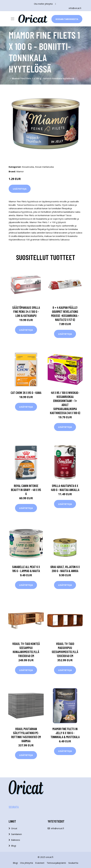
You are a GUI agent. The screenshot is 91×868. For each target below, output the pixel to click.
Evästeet (40, 863)
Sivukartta (73, 863)
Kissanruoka (28, 167)
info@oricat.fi (75, 8)
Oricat (14, 828)
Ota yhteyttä (27, 863)
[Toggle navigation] (13, 19)
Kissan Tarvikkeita (67, 19)
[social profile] (56, 4)
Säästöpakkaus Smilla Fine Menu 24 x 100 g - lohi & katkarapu (26, 312)
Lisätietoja (20, 189)
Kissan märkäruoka (44, 167)
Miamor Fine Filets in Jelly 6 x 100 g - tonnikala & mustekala (65, 733)
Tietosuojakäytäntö (56, 863)
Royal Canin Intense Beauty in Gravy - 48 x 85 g (26, 490)
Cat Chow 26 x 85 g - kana (26, 393)
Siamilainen (16, 834)
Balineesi (16, 840)
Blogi (14, 846)
